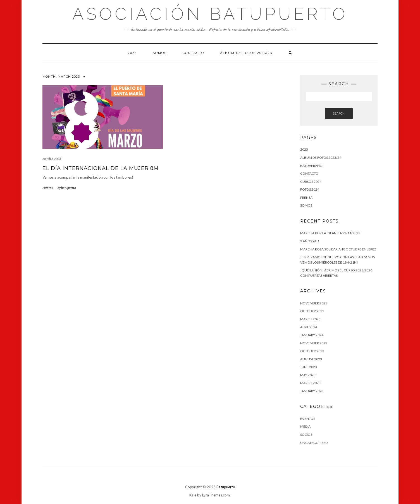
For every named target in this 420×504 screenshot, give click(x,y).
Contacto (193, 53)
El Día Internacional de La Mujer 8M (101, 168)
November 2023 (314, 343)
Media (305, 426)
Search (339, 113)
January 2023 (312, 391)
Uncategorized (314, 443)
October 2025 (312, 311)
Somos (160, 53)
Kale (193, 495)
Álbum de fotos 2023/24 (246, 53)
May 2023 (308, 375)
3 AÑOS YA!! (310, 241)
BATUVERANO (311, 166)
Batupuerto (226, 487)
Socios (306, 435)
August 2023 (311, 359)
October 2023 (312, 351)
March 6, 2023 (52, 159)
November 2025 (314, 303)
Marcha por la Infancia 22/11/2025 (330, 233)
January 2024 (312, 335)
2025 (132, 53)
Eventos (47, 188)
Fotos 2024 (310, 189)
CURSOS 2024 (311, 182)
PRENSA (306, 197)
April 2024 (309, 327)
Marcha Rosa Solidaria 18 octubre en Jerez (338, 249)
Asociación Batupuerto (210, 14)
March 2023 (310, 383)
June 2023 (309, 367)
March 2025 (310, 319)
